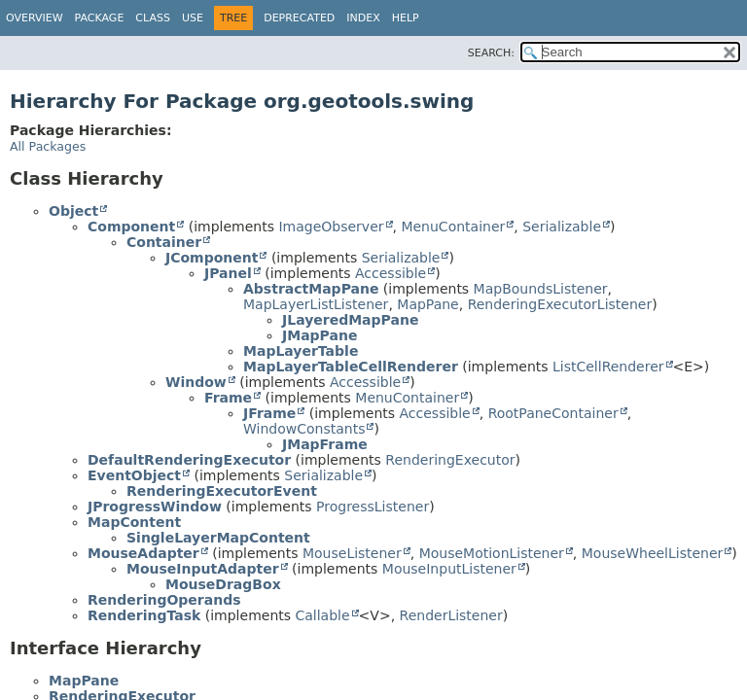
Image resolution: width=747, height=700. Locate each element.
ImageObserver (331, 227)
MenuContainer (453, 227)
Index (363, 18)
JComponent (212, 258)
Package (100, 18)
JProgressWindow (155, 507)
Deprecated (299, 18)
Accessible (391, 273)
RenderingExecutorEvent (222, 491)
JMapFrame (325, 444)
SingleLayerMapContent (218, 538)
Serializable (562, 227)
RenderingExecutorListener (560, 304)
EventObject (134, 475)
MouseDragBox (223, 584)
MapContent (134, 522)
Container (164, 242)
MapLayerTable (301, 351)
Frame (228, 398)
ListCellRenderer (608, 367)
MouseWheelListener (653, 553)
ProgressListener (373, 507)
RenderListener (451, 615)
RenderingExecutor (450, 460)
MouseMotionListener (492, 553)
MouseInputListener (449, 569)
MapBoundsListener (541, 289)
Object (73, 211)
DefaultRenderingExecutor (189, 460)
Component (131, 227)
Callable (322, 615)
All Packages (48, 146)
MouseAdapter (143, 553)
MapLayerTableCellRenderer (351, 367)
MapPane (427, 304)
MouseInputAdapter (203, 569)
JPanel (228, 273)
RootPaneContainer (553, 413)
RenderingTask (144, 615)
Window (196, 382)
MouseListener (352, 553)
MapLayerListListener (316, 304)
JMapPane (320, 335)
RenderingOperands (164, 600)
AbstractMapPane (311, 289)
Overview (35, 18)
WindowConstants (304, 429)
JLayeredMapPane (350, 320)
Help (406, 18)
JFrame (269, 413)
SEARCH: (491, 53)
